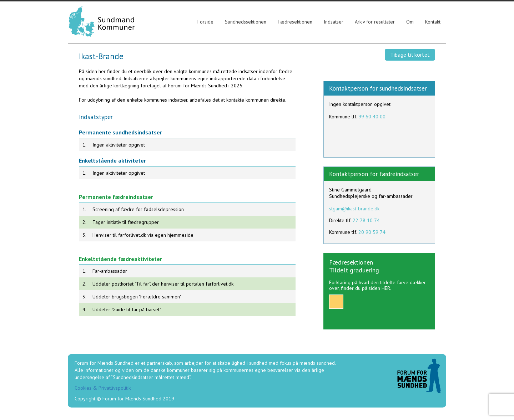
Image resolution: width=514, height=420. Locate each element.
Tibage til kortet (410, 55)
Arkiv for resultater (375, 22)
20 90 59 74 (372, 232)
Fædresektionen (295, 22)
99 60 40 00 (372, 117)
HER (386, 288)
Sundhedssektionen (246, 22)
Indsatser (334, 22)
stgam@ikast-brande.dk (354, 209)
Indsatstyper (96, 117)
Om (410, 22)
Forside (205, 22)
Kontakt (433, 22)
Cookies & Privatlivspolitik (103, 388)
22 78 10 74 (366, 220)
